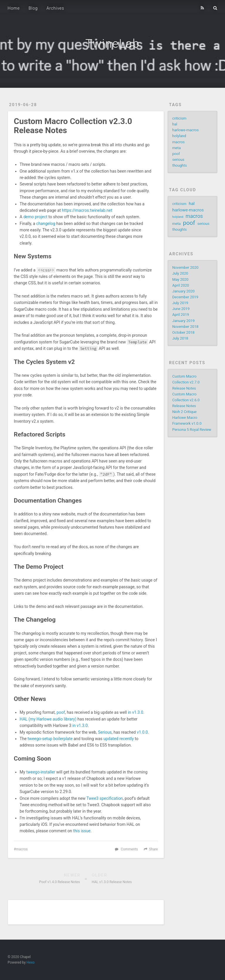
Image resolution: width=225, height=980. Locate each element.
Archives (55, 8)
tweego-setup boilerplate (50, 739)
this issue (82, 831)
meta (177, 148)
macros (22, 849)
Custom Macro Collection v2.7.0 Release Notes (186, 382)
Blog (33, 8)
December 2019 (185, 297)
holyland (179, 136)
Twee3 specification (105, 798)
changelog (46, 223)
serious (178, 160)
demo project (35, 217)
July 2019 (180, 303)
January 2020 (183, 291)
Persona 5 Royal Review (192, 430)
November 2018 (185, 327)
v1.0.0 (142, 732)
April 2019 (181, 315)
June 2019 (181, 309)
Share (154, 849)
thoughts (180, 165)
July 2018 (180, 338)
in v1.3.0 (135, 712)
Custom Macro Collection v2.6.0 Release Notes (186, 400)
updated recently (119, 739)
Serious (105, 732)
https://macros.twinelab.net (87, 210)
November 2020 (185, 268)
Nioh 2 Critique (184, 412)
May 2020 (180, 280)
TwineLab (112, 44)
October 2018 (183, 332)
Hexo (31, 962)
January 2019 (183, 321)
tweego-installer (41, 772)
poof (61, 712)
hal (175, 124)
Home (14, 8)
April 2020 (181, 285)
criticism (179, 118)
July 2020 (180, 273)
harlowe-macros (185, 130)
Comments (129, 849)
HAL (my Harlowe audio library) (48, 719)
